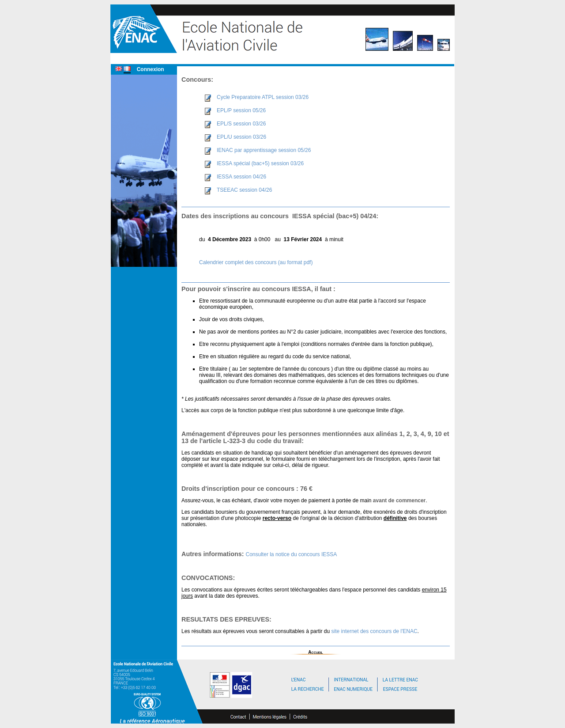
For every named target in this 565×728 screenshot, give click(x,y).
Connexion (151, 69)
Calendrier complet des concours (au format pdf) (256, 262)
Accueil (315, 652)
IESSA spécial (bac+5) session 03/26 (260, 163)
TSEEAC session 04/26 (244, 190)
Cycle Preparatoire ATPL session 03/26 (263, 97)
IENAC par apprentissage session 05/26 (264, 150)
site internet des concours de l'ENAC (375, 631)
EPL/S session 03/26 (241, 124)
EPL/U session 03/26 (241, 137)
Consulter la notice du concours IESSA (292, 554)
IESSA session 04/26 (241, 177)
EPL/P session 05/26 (241, 110)
